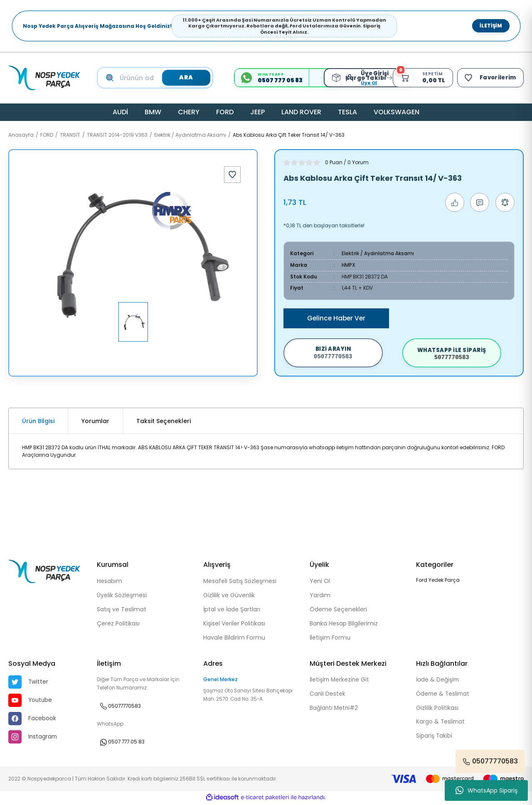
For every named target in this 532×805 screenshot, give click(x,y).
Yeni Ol (320, 582)
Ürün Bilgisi (38, 422)
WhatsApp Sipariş (486, 790)
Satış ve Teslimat (122, 611)
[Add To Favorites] (232, 175)
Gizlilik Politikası (437, 709)
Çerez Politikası (118, 625)
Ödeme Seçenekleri (338, 611)
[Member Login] (350, 78)
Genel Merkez (220, 681)
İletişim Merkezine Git (340, 681)
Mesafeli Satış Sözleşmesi (240, 582)
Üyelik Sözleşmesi (122, 596)
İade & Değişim (438, 681)
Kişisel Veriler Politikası (234, 625)
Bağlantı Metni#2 (335, 709)
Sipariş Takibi (434, 738)
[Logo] (44, 78)
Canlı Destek (328, 695)
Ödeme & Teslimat (444, 695)
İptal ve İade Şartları (232, 611)
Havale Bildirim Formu (234, 639)
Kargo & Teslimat (441, 724)
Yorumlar (95, 422)
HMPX (349, 265)
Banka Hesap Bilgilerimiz (344, 625)
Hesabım (110, 582)
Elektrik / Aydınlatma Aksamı (378, 253)
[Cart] (421, 78)
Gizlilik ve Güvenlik (229, 596)
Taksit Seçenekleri (164, 422)
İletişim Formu (330, 639)
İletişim (491, 26)
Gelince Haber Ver (336, 317)
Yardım (320, 596)
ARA (186, 78)
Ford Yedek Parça (438, 581)
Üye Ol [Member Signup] (367, 83)
